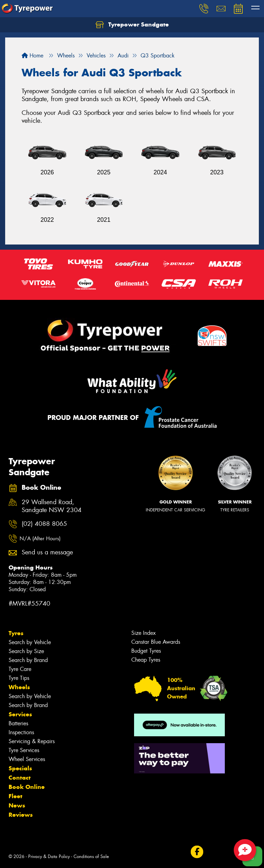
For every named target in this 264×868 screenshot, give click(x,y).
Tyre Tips (19, 678)
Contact (20, 778)
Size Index (144, 633)
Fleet (15, 796)
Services (20, 714)
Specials (20, 768)
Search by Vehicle (30, 642)
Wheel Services (27, 759)
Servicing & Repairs (32, 741)
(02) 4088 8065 (44, 524)
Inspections (21, 732)
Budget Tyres (146, 651)
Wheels (19, 687)
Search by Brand (28, 660)
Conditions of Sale (91, 856)
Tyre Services (24, 750)
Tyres (16, 633)
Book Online (27, 787)
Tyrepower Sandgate (132, 25)
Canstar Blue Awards (156, 642)
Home (32, 56)
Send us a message (47, 552)
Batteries (18, 723)
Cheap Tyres (146, 660)
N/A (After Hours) (40, 539)
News (17, 805)
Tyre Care (20, 669)
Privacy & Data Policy (49, 856)
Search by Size (26, 651)
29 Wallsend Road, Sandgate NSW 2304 (52, 506)
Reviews (21, 815)
